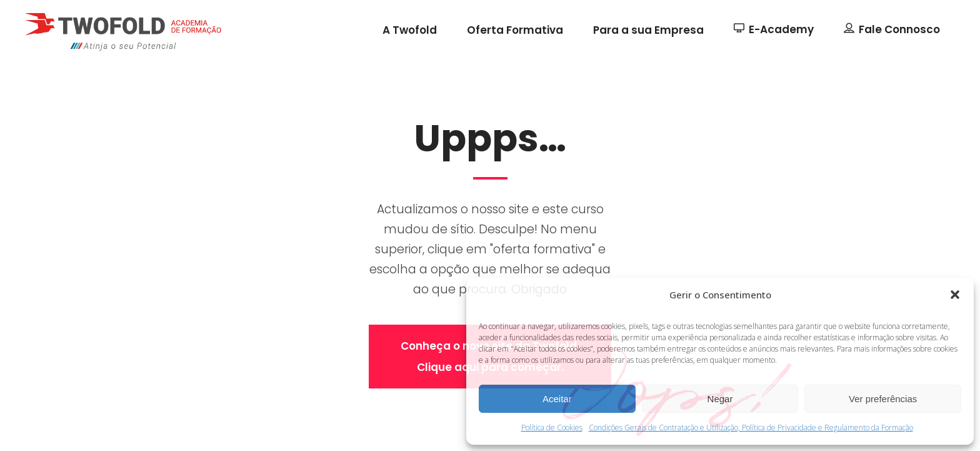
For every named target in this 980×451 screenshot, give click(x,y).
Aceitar (557, 399)
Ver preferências (883, 399)
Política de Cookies (552, 428)
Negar (720, 399)
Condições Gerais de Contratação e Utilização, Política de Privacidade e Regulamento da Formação (751, 428)
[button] (955, 295)
